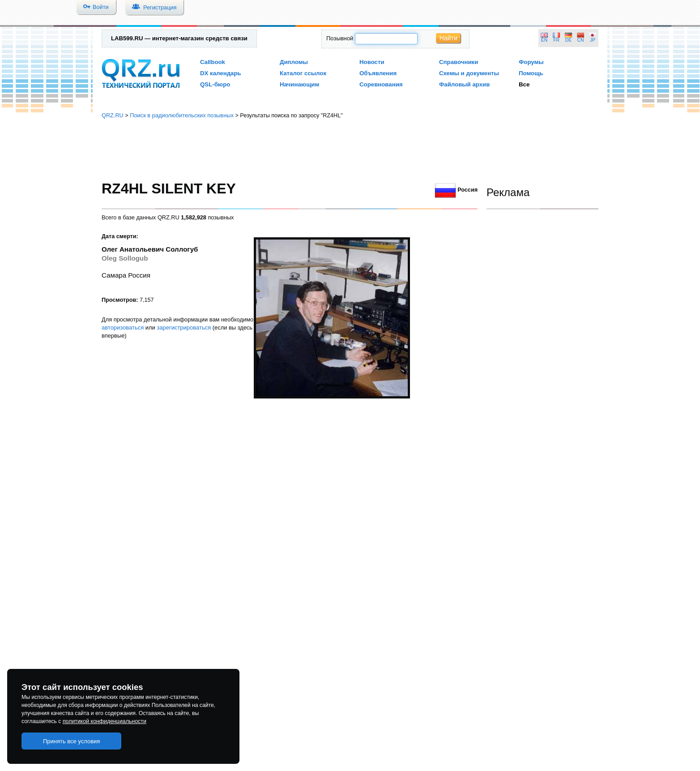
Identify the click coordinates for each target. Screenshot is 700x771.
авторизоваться (123, 328)
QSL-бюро (215, 84)
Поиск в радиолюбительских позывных (182, 115)
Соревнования (381, 84)
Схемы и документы (469, 73)
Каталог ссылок (303, 73)
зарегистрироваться (184, 328)
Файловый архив (464, 84)
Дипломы (294, 62)
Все (524, 84)
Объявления (378, 73)
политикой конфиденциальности (105, 721)
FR (556, 40)
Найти (448, 38)
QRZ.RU (113, 115)
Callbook (213, 62)
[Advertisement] (350, 150)
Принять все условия (72, 741)
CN (581, 40)
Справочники (459, 62)
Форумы (531, 62)
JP (593, 40)
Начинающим (299, 84)
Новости (372, 62)
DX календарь (221, 73)
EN (544, 40)
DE (568, 40)
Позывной (340, 38)
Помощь (531, 73)
